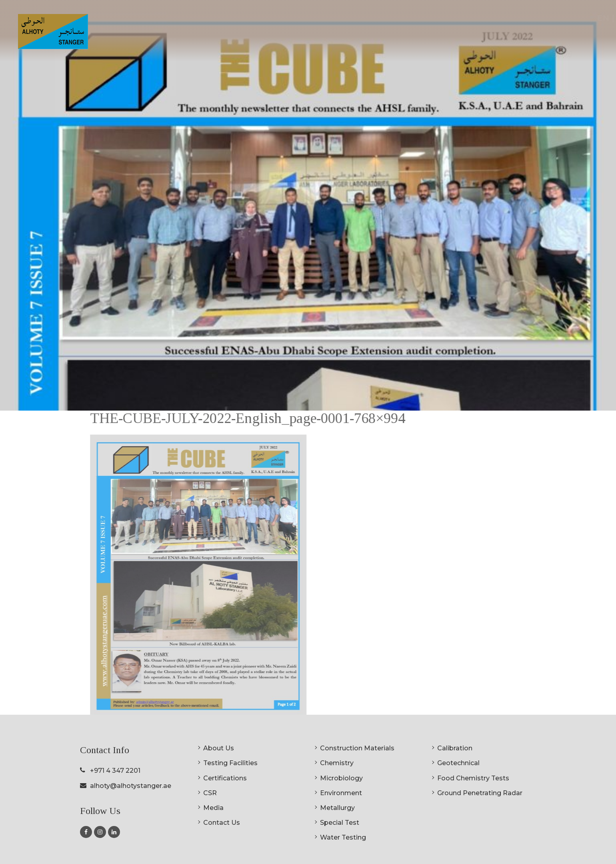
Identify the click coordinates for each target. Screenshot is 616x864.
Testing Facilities (230, 763)
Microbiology (341, 778)
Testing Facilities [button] (389, 37)
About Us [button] (326, 37)
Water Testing (343, 837)
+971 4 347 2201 (115, 771)
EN (574, 18)
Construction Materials (357, 748)
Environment (341, 793)
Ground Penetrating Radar (480, 793)
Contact (567, 37)
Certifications (458, 37)
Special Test (340, 823)
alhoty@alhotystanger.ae (131, 786)
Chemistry (337, 763)
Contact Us (222, 823)
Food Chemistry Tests (473, 778)
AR (592, 18)
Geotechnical (458, 763)
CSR (500, 37)
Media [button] (529, 37)
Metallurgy (337, 808)
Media (213, 808)
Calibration (455, 748)
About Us (219, 748)
